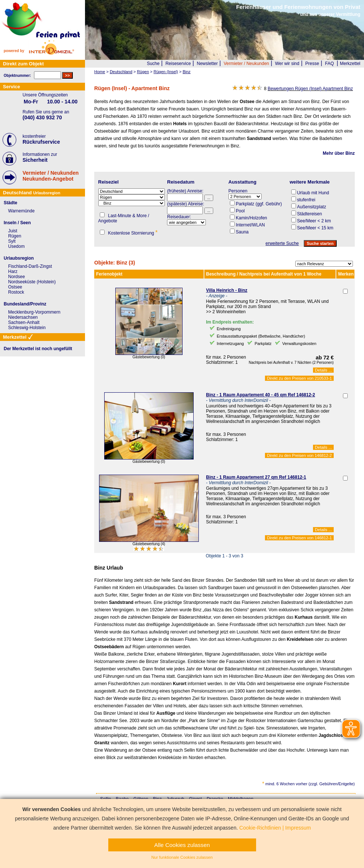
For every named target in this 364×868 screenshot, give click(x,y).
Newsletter (207, 64)
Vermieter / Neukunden (246, 64)
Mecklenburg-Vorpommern (34, 312)
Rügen (15, 236)
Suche (153, 64)
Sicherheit (35, 160)
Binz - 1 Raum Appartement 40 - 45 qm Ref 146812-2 (261, 395)
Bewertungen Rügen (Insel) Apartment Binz (310, 89)
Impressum (298, 828)
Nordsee (16, 277)
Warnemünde (21, 211)
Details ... (323, 370)
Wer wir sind (287, 64)
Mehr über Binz (339, 153)
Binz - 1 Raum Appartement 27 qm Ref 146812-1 (256, 477)
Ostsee (15, 287)
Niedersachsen (23, 317)
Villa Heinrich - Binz (227, 290)
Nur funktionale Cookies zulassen (182, 857)
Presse (312, 64)
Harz (13, 271)
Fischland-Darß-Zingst (30, 266)
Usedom (16, 246)
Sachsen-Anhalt (24, 322)
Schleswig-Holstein (27, 328)
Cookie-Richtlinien (260, 828)
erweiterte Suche (282, 243)
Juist (13, 231)
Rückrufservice (41, 142)
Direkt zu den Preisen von (299, 378)
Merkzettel (350, 64)
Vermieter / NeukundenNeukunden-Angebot (51, 176)
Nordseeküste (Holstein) (32, 282)
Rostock (16, 292)
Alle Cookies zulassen (182, 845)
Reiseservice (178, 64)
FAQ (330, 64)
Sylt (12, 241)
